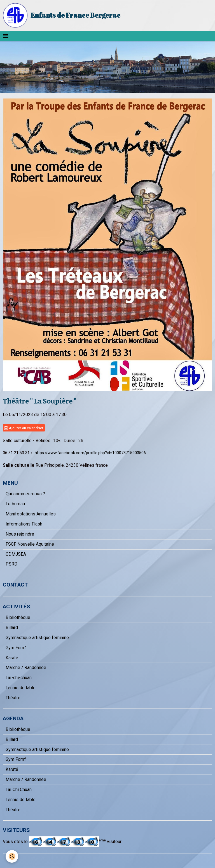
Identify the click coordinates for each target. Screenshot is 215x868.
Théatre (13, 698)
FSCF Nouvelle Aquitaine (30, 544)
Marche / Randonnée (26, 668)
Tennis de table (21, 688)
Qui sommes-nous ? (25, 494)
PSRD (11, 564)
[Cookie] (12, 856)
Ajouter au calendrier (24, 428)
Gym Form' (16, 648)
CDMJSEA (16, 554)
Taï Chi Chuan (19, 790)
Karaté (12, 658)
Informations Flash (24, 524)
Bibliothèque (18, 617)
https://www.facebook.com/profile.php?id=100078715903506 (90, 453)
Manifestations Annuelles (31, 514)
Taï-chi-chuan (19, 678)
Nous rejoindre (20, 534)
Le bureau (15, 504)
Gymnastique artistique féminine (37, 638)
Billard (12, 627)
